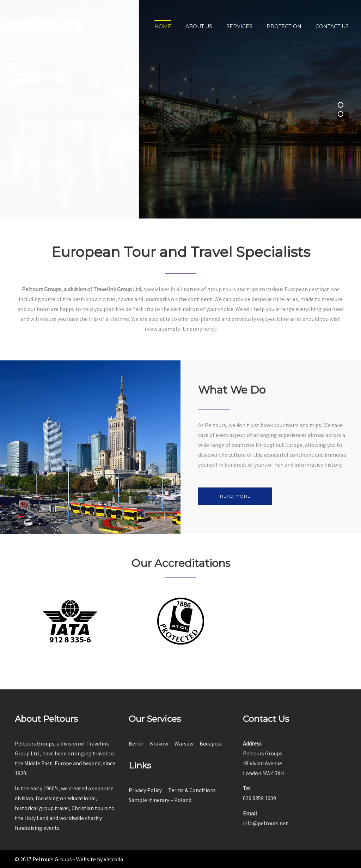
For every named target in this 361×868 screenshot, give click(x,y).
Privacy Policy (145, 790)
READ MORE (235, 496)
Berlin (136, 743)
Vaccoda (113, 859)
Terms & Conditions (192, 790)
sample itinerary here (188, 329)
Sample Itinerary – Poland (160, 800)
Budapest (211, 743)
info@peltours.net (265, 823)
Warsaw (184, 743)
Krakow (159, 743)
